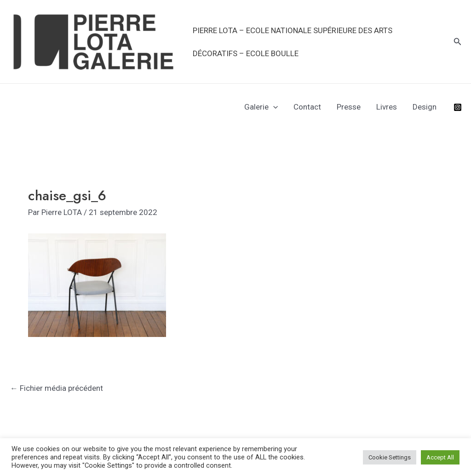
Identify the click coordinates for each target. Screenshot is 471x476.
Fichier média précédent (57, 388)
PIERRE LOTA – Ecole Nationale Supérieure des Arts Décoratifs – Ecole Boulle (293, 42)
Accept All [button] (440, 457)
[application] (273, 107)
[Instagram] (458, 107)
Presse (349, 107)
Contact (307, 107)
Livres (387, 107)
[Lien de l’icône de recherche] (458, 42)
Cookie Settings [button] (390, 457)
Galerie (261, 107)
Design (425, 107)
